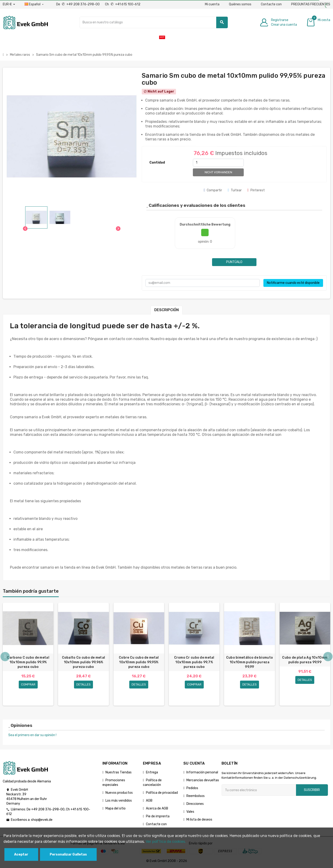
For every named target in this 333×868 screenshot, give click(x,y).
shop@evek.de (42, 820)
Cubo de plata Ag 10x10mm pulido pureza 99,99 (305, 660)
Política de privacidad (162, 793)
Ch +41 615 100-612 (123, 4)
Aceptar (21, 854)
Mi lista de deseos (199, 820)
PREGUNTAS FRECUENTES (311, 4)
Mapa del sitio (116, 808)
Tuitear (235, 190)
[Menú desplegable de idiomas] (34, 4)
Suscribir (312, 790)
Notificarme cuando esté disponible (293, 283)
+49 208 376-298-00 (48, 809)
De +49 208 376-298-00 (78, 4)
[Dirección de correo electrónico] (259, 790)
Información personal (202, 772)
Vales (190, 812)
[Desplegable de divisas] (9, 4)
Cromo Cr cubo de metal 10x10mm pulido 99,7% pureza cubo (194, 662)
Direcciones (195, 804)
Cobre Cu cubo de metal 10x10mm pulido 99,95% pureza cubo (139, 662)
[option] (28, 654)
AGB (149, 801)
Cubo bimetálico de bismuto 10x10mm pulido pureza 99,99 (250, 662)
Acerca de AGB (157, 808)
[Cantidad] (218, 163)
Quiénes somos (240, 4)
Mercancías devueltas (203, 780)
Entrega (152, 772)
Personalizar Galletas (68, 854)
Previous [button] (5, 657)
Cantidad (157, 163)
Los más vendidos (119, 801)
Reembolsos (196, 796)
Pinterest (256, 190)
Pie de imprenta (158, 816)
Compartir (213, 190)
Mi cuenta (212, 4)
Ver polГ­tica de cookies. (166, 842)
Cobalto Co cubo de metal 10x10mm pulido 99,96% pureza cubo (84, 662)
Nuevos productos (119, 793)
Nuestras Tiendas (119, 772)
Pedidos (192, 788)
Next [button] (328, 657)
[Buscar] (154, 22)
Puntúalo (234, 262)
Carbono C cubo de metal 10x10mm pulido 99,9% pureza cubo (28, 662)
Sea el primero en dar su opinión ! (32, 735)
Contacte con (271, 4)
